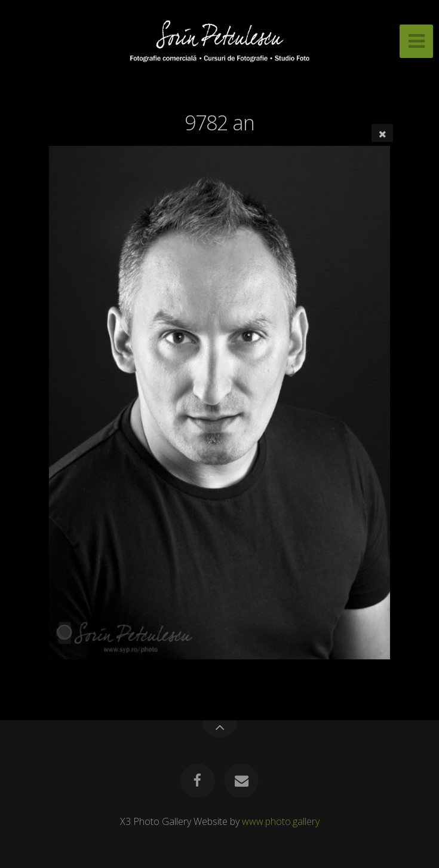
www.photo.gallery (281, 821)
